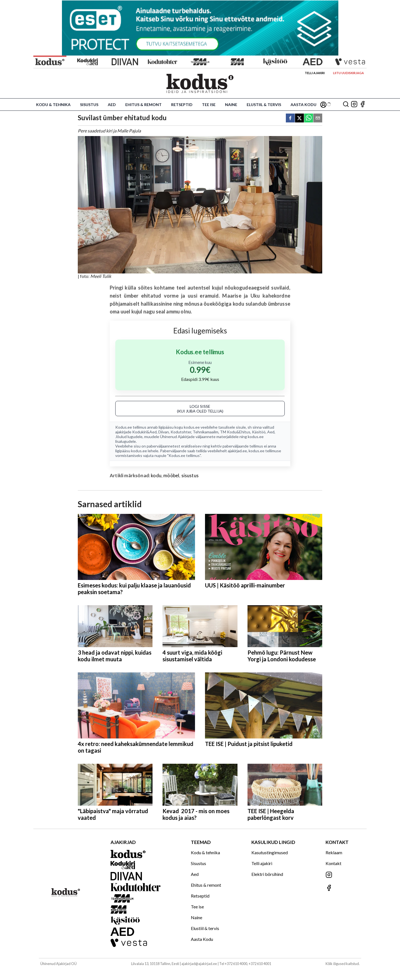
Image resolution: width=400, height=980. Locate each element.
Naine (231, 105)
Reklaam (334, 852)
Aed (112, 105)
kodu (156, 475)
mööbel (171, 475)
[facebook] (290, 118)
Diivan (164, 432)
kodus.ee (192, 427)
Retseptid (182, 105)
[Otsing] (346, 105)
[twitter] (299, 118)
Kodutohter (181, 432)
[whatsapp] (309, 118)
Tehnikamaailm (206, 432)
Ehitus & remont (143, 105)
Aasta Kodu (303, 105)
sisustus (190, 475)
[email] (318, 118)
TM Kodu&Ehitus (235, 432)
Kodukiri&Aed (144, 432)
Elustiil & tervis (264, 105)
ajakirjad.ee (237, 451)
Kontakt (333, 863)
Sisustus (89, 105)
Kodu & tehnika (53, 105)
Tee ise (209, 105)
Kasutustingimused (270, 852)
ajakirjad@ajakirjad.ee (199, 964)
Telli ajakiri (315, 73)
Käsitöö (259, 432)
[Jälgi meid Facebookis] (362, 105)
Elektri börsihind (267, 874)
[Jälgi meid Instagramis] (354, 105)
